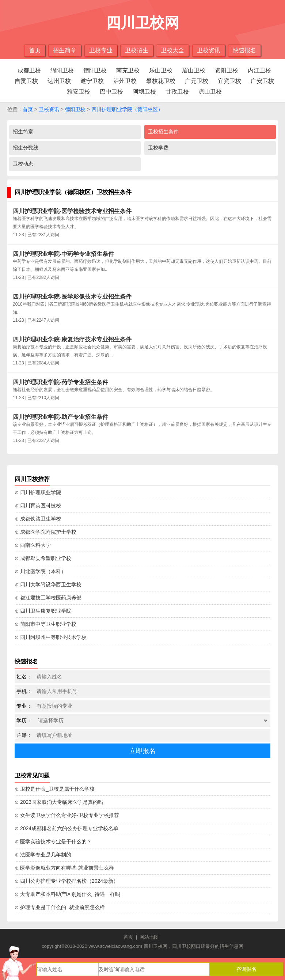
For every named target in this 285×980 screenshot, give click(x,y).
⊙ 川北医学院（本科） (40, 571)
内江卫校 (259, 70)
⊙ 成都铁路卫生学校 (38, 519)
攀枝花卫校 (161, 81)
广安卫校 (262, 81)
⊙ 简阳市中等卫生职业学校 (45, 624)
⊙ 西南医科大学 (33, 545)
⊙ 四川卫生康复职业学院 (43, 611)
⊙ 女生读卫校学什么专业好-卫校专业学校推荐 (67, 815)
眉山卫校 (194, 70)
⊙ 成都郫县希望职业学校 (43, 558)
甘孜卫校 (177, 92)
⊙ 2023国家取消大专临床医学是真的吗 (59, 802)
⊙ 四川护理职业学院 (38, 492)
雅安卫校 (79, 92)
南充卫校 (128, 70)
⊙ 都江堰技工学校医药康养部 (48, 598)
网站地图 (149, 937)
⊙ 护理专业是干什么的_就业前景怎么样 (60, 907)
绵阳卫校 (62, 70)
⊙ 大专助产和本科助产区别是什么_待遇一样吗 (67, 894)
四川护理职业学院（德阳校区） (127, 109)
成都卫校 (29, 70)
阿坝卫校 (144, 92)
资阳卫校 (227, 70)
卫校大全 (172, 50)
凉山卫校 (210, 92)
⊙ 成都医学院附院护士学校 (45, 532)
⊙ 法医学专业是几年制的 (43, 855)
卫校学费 (158, 148)
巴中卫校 (111, 92)
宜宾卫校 (229, 81)
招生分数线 (26, 148)
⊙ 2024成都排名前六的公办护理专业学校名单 (66, 828)
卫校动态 (23, 164)
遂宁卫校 (92, 81)
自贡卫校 (26, 81)
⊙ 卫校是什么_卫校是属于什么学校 (55, 789)
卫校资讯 (209, 50)
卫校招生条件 (163, 132)
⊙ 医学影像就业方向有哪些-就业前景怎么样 (64, 868)
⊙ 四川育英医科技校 (38, 506)
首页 (35, 50)
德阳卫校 (95, 70)
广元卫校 (197, 81)
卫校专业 (101, 50)
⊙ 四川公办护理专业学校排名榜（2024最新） (66, 881)
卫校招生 (137, 50)
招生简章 (65, 50)
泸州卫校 (125, 81)
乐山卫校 (161, 70)
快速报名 (244, 50)
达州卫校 (59, 81)
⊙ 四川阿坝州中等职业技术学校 (51, 637)
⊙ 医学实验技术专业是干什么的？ (53, 841)
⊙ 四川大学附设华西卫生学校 (48, 584)
